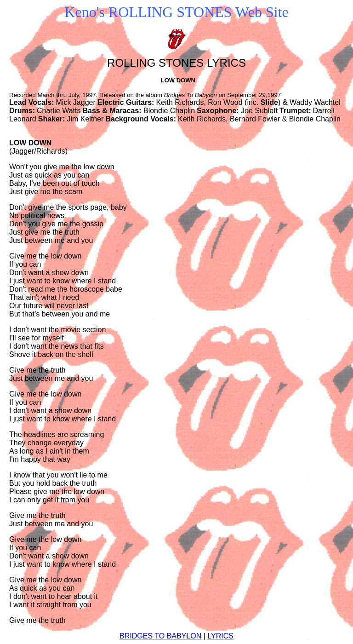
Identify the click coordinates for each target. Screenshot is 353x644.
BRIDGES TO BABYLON (160, 636)
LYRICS (220, 636)
